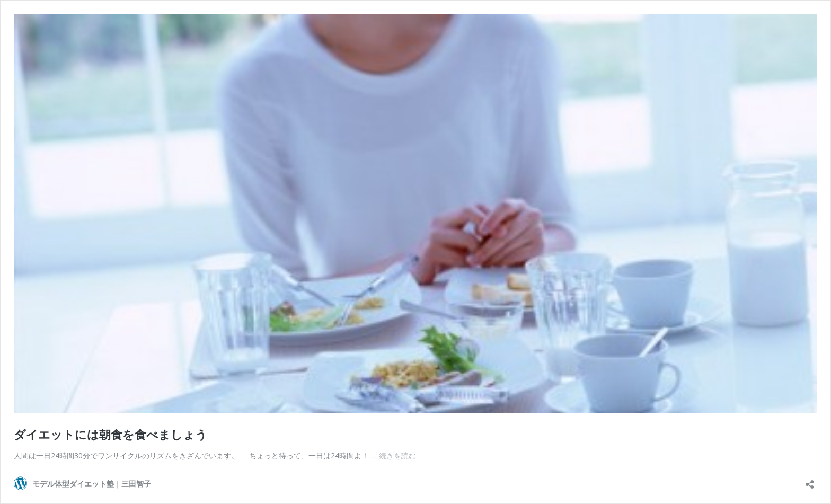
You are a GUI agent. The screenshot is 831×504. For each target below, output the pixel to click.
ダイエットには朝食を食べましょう (110, 434)
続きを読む (397, 456)
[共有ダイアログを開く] (810, 481)
